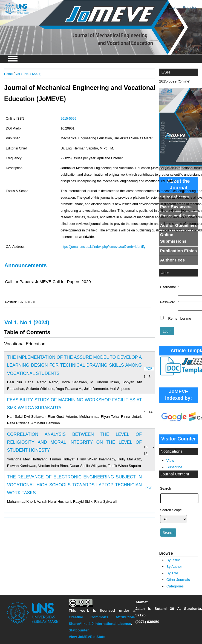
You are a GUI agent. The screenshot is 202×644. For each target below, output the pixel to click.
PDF (149, 369)
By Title (172, 573)
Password (168, 302)
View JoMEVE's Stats (87, 637)
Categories (175, 586)
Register (190, 8)
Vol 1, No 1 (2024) (28, 74)
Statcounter (79, 630)
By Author (174, 567)
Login (173, 8)
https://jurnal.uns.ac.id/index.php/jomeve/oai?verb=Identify (103, 247)
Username (168, 287)
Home (8, 74)
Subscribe (174, 467)
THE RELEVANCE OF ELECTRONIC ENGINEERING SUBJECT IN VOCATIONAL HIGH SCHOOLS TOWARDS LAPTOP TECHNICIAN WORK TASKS (74, 485)
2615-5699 (68, 119)
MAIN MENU (13, 59)
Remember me (180, 318)
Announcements (26, 265)
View (170, 461)
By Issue (173, 560)
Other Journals (178, 580)
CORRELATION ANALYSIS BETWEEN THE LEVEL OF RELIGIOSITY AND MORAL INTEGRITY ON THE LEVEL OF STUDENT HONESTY (74, 442)
